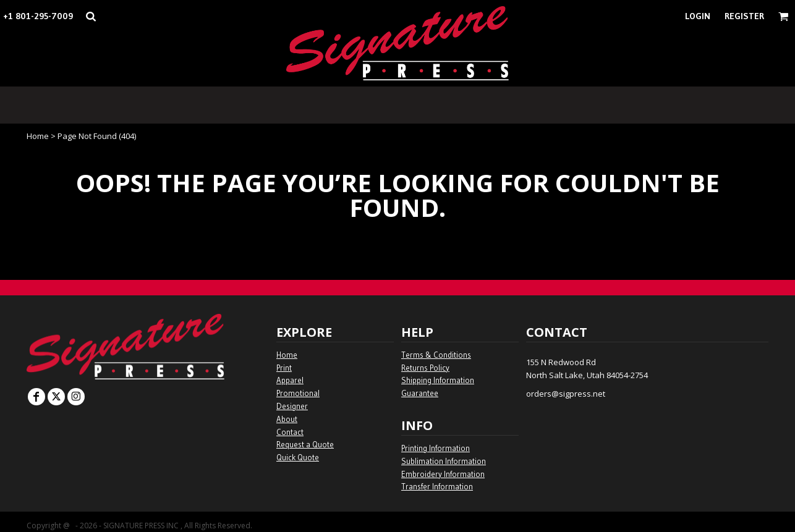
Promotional (298, 393)
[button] (91, 16)
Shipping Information (438, 380)
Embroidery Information (443, 474)
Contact (290, 432)
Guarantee (420, 393)
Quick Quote (298, 457)
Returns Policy (425, 368)
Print (284, 368)
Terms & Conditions (436, 355)
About (287, 419)
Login (698, 16)
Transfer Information (437, 486)
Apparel (290, 380)
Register (744, 16)
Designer (292, 406)
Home (38, 136)
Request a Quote (305, 444)
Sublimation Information (444, 461)
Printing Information (436, 448)
